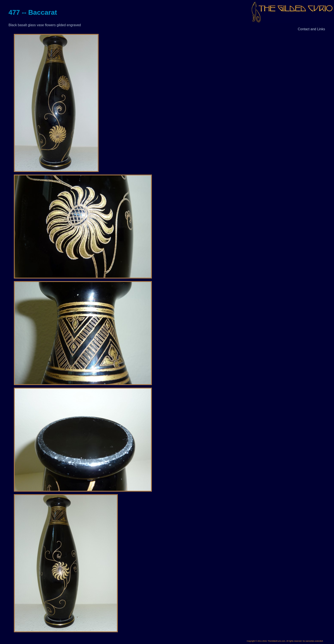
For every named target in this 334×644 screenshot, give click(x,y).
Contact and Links (311, 29)
